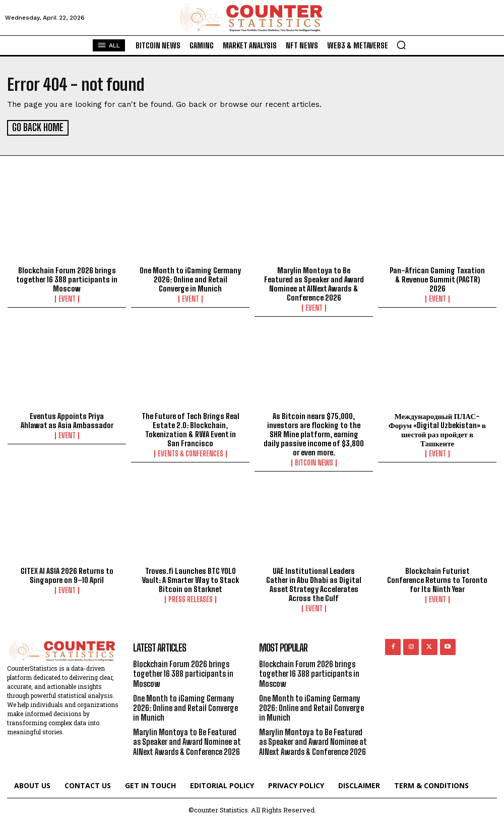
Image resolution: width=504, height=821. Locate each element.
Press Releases (191, 599)
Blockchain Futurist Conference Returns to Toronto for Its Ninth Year (437, 579)
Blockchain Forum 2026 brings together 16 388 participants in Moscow (67, 278)
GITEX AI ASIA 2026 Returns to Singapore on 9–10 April (67, 574)
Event (67, 298)
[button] (401, 45)
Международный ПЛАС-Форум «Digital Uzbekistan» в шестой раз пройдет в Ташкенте (437, 429)
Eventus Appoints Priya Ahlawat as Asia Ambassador (67, 420)
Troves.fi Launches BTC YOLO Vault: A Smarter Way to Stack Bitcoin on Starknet (191, 579)
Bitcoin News (314, 462)
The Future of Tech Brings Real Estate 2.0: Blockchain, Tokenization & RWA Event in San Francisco (191, 429)
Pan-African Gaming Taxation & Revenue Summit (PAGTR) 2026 (437, 278)
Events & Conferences (191, 453)
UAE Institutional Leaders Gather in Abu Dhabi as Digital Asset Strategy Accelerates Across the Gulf (314, 583)
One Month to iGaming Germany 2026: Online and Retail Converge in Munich (190, 278)
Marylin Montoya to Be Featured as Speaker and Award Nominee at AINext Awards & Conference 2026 (314, 283)
